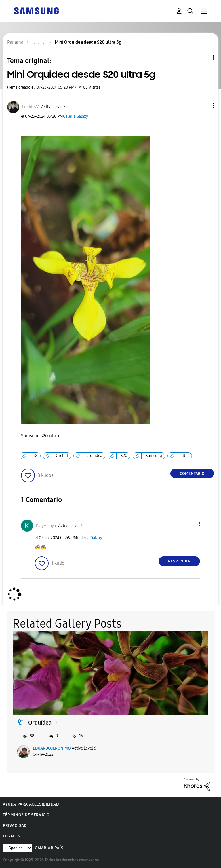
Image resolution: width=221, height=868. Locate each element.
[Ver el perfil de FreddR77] (31, 107)
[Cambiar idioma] (17, 848)
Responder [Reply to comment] (179, 561)
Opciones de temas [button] (203, 57)
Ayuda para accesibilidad (31, 804)
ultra (185, 456)
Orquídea (40, 723)
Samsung (154, 456)
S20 (124, 456)
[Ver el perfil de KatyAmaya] (46, 526)
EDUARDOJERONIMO (52, 748)
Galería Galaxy (76, 116)
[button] (204, 106)
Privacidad (15, 826)
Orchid (62, 456)
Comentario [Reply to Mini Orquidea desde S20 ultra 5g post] (192, 474)
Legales (12, 836)
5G (35, 456)
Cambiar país (49, 848)
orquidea (94, 456)
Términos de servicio (26, 815)
